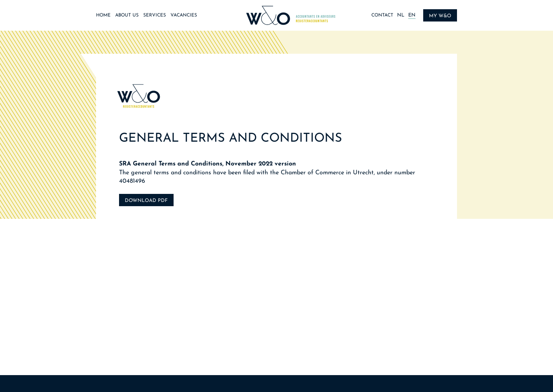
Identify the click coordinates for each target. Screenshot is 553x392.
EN (412, 15)
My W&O (440, 16)
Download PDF (146, 201)
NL (401, 15)
